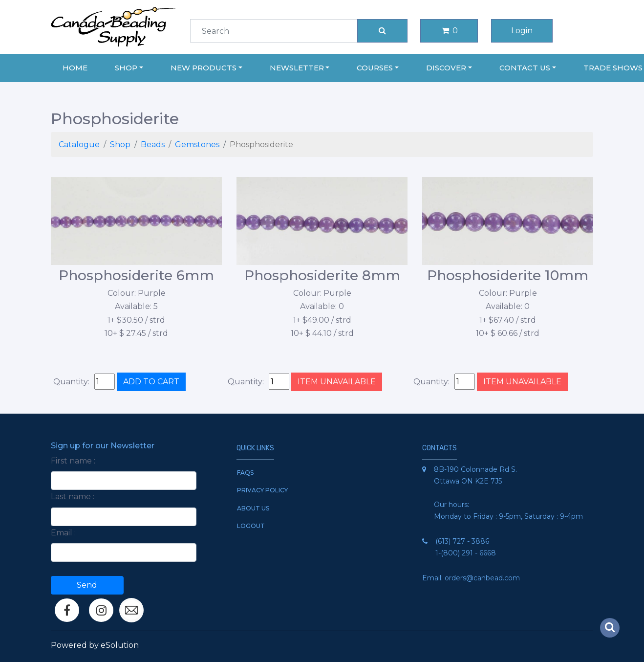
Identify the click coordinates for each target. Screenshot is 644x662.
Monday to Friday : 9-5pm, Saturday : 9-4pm (508, 516)
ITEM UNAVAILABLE (337, 382)
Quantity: (71, 382)
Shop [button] (126, 68)
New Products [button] (204, 68)
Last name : (73, 496)
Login (522, 31)
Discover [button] (446, 68)
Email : (63, 533)
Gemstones (197, 144)
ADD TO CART (151, 382)
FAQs (245, 473)
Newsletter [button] (297, 68)
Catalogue (79, 144)
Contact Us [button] (525, 68)
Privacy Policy (262, 490)
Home (75, 68)
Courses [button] (375, 68)
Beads (153, 144)
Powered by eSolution (95, 645)
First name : (73, 461)
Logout (251, 526)
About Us (253, 508)
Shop (120, 144)
